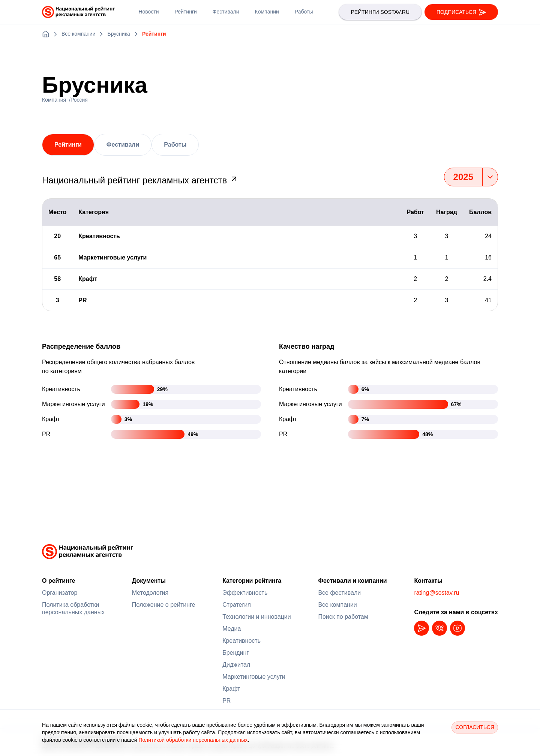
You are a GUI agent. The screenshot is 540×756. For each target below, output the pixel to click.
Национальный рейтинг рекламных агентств (140, 180)
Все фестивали (339, 593)
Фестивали (123, 145)
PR (226, 701)
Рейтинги (68, 145)
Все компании (337, 605)
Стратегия (237, 605)
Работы (175, 145)
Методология (150, 593)
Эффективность (245, 593)
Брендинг (235, 653)
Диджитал (236, 665)
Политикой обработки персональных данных (193, 740)
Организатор (60, 593)
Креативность (241, 641)
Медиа (232, 629)
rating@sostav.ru (436, 593)
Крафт (231, 689)
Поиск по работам (343, 617)
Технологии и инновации (257, 617)
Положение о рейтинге (164, 605)
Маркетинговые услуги (254, 677)
